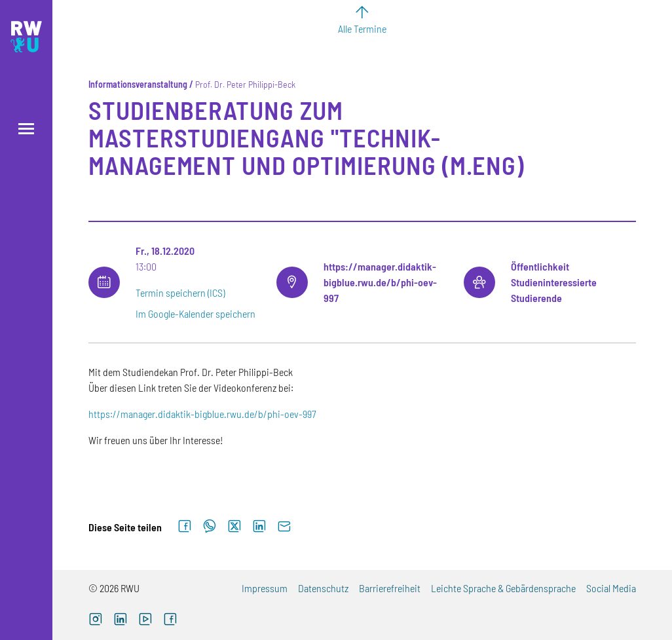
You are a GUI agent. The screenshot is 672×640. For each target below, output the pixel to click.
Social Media (611, 588)
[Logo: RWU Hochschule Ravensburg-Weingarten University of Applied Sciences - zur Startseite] (26, 37)
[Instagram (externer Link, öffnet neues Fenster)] (96, 621)
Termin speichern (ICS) (180, 292)
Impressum (265, 588)
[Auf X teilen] (234, 527)
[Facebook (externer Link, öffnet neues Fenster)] (170, 621)
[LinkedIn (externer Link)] (121, 621)
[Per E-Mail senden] (284, 527)
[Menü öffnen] (26, 129)
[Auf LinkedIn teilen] (259, 527)
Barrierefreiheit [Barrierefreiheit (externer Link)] (390, 588)
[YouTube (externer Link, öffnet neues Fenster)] (145, 621)
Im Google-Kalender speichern (196, 313)
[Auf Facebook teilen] (185, 527)
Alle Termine (362, 28)
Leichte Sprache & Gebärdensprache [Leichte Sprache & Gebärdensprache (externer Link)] (503, 588)
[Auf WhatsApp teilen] (210, 527)
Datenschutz (323, 588)
